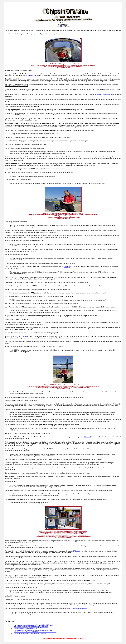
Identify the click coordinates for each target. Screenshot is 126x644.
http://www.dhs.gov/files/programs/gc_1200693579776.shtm (34, 625)
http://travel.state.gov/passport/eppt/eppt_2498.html (31, 627)
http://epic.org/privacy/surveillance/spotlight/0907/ (30, 634)
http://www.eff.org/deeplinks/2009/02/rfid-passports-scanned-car (35, 632)
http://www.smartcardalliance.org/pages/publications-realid (33, 630)
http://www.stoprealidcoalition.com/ (25, 628)
